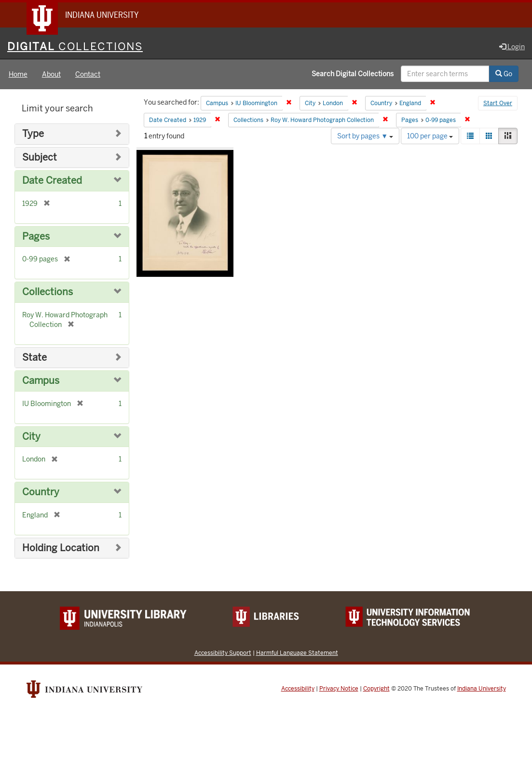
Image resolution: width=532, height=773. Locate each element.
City (31, 437)
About (51, 74)
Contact (88, 74)
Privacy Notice (339, 689)
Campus (41, 381)
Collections (48, 292)
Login (512, 47)
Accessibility (298, 689)
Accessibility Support (223, 653)
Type (33, 134)
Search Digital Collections (353, 74)
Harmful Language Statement (297, 653)
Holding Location (61, 548)
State (34, 358)
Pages (36, 237)
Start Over (498, 103)
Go (504, 74)
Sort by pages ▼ (365, 136)
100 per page (430, 136)
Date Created (52, 181)
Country (41, 492)
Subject (40, 157)
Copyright (376, 689)
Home (18, 74)
